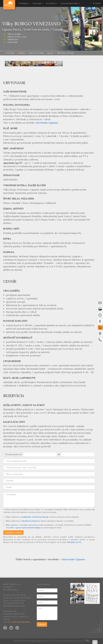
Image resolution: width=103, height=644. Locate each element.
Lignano (49, 53)
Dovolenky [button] (52, 3)
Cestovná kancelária (21, 622)
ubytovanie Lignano (74, 559)
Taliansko (21, 53)
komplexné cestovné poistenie (35, 517)
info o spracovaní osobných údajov (25, 528)
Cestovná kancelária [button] (70, 3)
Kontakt (97, 3)
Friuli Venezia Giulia (35, 53)
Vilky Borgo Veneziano (65, 53)
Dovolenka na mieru (35, 641)
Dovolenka (9, 3)
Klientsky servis (74, 542)
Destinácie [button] (24, 3)
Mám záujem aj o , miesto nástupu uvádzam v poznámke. (39, 521)
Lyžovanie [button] (38, 3)
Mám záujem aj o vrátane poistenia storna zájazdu (41, 517)
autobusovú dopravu (30, 521)
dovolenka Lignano (47, 123)
